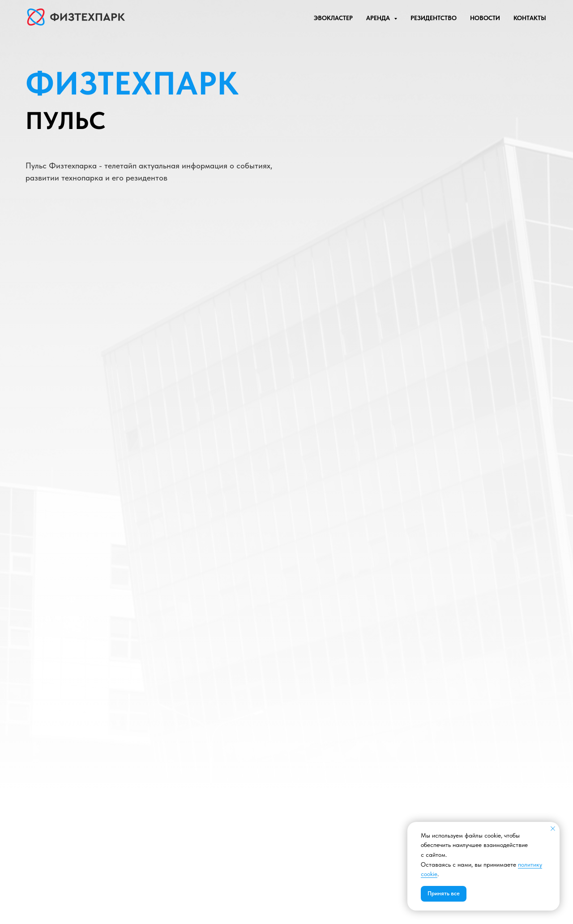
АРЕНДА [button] (379, 18)
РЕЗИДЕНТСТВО (434, 18)
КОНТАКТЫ (530, 18)
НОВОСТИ (485, 18)
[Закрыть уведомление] (553, 829)
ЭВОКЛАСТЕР (333, 18)
